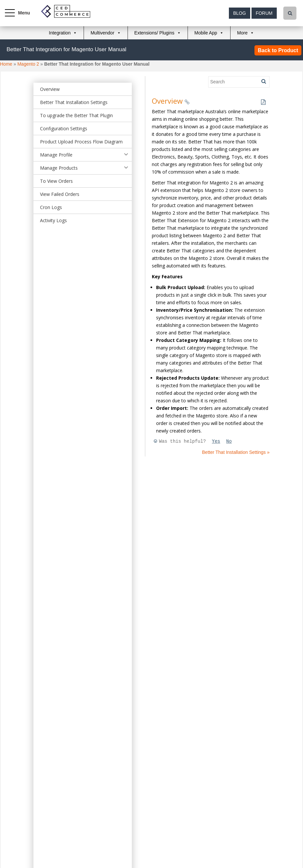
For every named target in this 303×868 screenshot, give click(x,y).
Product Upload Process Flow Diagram (81, 142)
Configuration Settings (64, 128)
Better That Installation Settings (74, 102)
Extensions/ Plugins (154, 33)
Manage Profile (56, 155)
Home (6, 64)
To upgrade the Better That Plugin (76, 115)
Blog (240, 13)
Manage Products (59, 168)
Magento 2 (28, 64)
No (229, 441)
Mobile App (206, 33)
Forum (264, 13)
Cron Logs (51, 207)
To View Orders (56, 181)
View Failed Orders (60, 194)
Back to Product (278, 50)
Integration (60, 33)
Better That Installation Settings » (236, 452)
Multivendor (102, 33)
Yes (216, 441)
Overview (50, 89)
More (242, 33)
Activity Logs (53, 220)
